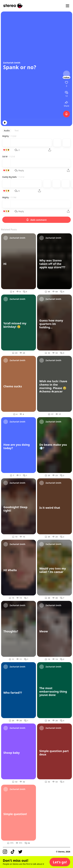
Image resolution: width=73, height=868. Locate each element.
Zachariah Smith (12, 63)
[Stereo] (13, 6)
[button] (60, 862)
